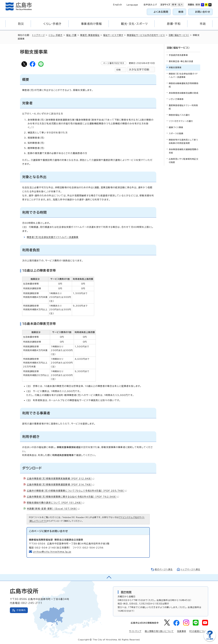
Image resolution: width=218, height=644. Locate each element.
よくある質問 (161, 12)
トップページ (38, 35)
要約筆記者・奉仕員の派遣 (181, 61)
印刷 (118, 70)
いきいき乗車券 (176, 99)
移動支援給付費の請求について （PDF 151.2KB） (56, 503)
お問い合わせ (203, 12)
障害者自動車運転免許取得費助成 (184, 85)
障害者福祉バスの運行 (179, 115)
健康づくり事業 (176, 127)
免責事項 (182, 631)
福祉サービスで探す (113, 35)
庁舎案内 (21, 610)
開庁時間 (126, 592)
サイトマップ (135, 631)
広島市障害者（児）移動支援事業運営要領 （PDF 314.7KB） (61, 485)
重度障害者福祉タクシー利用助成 (183, 107)
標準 (174, 5)
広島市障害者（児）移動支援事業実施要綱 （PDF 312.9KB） (61, 479)
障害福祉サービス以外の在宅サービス (146, 35)
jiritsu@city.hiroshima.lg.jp (52, 552)
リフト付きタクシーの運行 (181, 121)
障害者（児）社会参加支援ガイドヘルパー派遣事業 (53, 237)
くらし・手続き (55, 35)
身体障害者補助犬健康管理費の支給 (184, 151)
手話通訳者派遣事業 (178, 55)
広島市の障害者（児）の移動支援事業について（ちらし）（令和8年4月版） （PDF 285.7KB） (77, 491)
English (117, 5)
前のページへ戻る (164, 569)
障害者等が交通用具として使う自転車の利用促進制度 (183, 141)
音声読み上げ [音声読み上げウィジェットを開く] (150, 5)
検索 (181, 12)
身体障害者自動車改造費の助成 (184, 93)
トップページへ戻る (190, 569)
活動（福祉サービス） (179, 35)
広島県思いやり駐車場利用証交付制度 (184, 161)
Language (132, 5)
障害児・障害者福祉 (90, 35)
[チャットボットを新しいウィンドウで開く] (210, 641)
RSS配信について (199, 631)
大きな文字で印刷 (139, 70)
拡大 (180, 5)
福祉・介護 (71, 35)
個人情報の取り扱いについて (159, 631)
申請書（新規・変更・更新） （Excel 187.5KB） (53, 509)
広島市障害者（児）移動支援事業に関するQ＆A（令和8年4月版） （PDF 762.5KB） (73, 497)
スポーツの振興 (176, 133)
